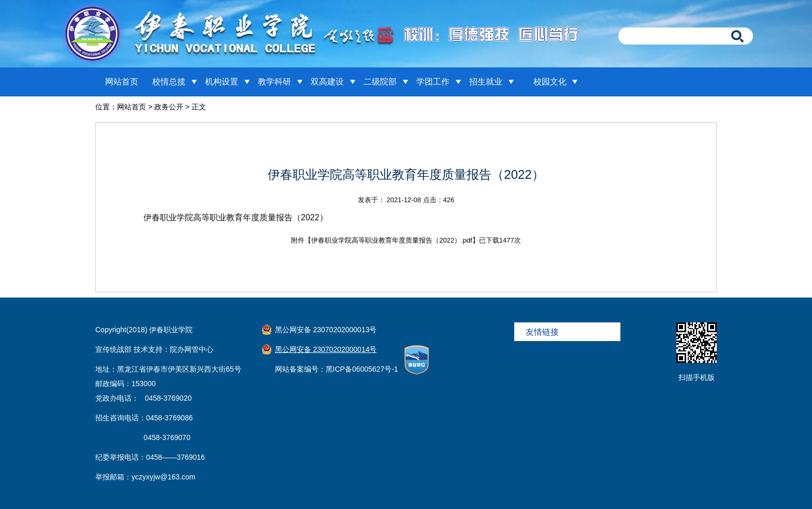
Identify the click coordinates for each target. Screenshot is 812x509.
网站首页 (122, 82)
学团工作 (433, 82)
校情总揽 (169, 82)
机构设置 (222, 82)
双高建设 (327, 82)
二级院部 (380, 82)
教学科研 (274, 82)
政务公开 (169, 107)
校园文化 (550, 82)
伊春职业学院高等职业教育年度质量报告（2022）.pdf (392, 240)
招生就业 (486, 82)
